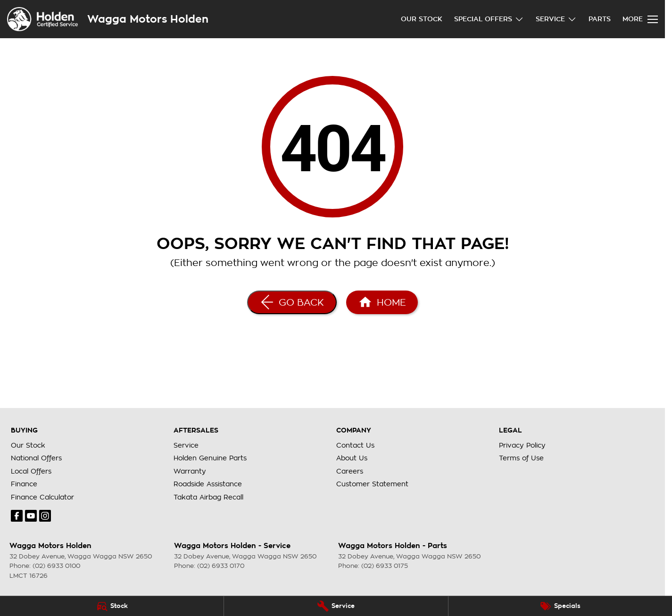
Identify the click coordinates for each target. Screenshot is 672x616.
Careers (350, 471)
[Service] (336, 606)
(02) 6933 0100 (56, 566)
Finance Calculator (42, 497)
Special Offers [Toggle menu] (489, 19)
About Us (352, 458)
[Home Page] (382, 302)
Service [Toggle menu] (556, 19)
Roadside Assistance (208, 484)
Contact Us (355, 445)
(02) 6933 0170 (221, 566)
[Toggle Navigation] (640, 19)
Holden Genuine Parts (210, 458)
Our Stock (422, 19)
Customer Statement (372, 484)
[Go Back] (292, 302)
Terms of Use (521, 458)
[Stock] (112, 606)
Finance (24, 484)
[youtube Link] (31, 516)
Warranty (190, 471)
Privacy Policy (522, 445)
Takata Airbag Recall (208, 497)
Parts (600, 19)
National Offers (36, 458)
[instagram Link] (45, 516)
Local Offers (31, 471)
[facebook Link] (17, 516)
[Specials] (560, 606)
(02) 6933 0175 (385, 566)
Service (186, 445)
